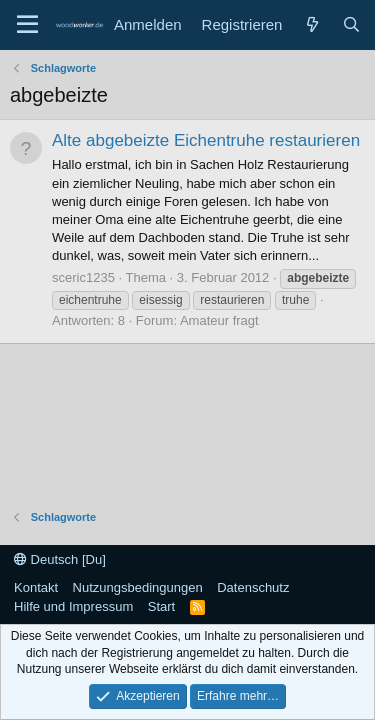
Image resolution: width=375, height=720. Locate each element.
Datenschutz (253, 587)
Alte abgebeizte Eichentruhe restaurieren (206, 140)
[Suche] (351, 24)
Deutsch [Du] (60, 559)
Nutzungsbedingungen (138, 587)
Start (161, 606)
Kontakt (36, 587)
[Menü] (27, 25)
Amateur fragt (219, 320)
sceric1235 (83, 277)
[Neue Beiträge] (311, 24)
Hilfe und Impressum (73, 606)
